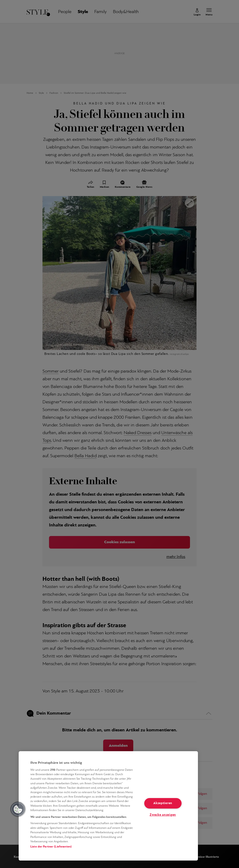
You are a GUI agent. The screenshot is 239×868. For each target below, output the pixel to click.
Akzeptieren (163, 803)
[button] (18, 809)
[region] (108, 806)
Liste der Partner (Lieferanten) (51, 847)
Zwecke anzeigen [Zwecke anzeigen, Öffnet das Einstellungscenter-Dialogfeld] (163, 815)
